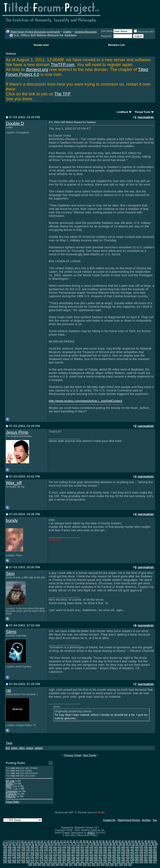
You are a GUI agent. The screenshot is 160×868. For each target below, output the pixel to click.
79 (91, 844)
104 (23, 846)
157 (110, 849)
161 (128, 849)
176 (41, 852)
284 (69, 859)
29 (84, 841)
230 (132, 854)
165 (146, 849)
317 (64, 862)
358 (121, 864)
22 (61, 841)
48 (145, 841)
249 (64, 857)
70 (62, 844)
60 (30, 844)
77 (85, 844)
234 (150, 854)
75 (78, 844)
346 (66, 864)
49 (149, 841)
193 (119, 852)
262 (123, 857)
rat (8, 690)
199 (146, 852)
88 (120, 844)
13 (32, 841)
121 (100, 846)
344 (57, 864)
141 (37, 849)
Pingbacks (11, 794)
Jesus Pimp (17, 432)
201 (155, 852)
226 (114, 854)
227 (119, 854)
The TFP (63, 94)
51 (155, 841)
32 (94, 841)
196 (132, 852)
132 (150, 846)
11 (26, 841)
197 (137, 852)
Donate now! (41, 45)
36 (106, 841)
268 (150, 857)
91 (130, 844)
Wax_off (14, 483)
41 (123, 841)
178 (50, 852)
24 (68, 841)
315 (55, 862)
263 (128, 857)
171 (19, 852)
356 (112, 864)
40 (120, 841)
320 (78, 862)
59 (26, 844)
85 (111, 844)
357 (116, 864)
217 (73, 854)
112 (60, 846)
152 (87, 849)
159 (119, 849)
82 (101, 844)
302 (150, 859)
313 (46, 862)
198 (141, 852)
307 (19, 862)
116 (78, 846)
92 (134, 844)
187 (91, 852)
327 (110, 862)
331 (128, 862)
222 (96, 854)
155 (100, 849)
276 (32, 859)
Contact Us (109, 820)
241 (28, 857)
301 (146, 859)
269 (155, 857)
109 (46, 846)
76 (82, 844)
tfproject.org (37, 70)
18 (48, 841)
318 (69, 862)
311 (37, 862)
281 (55, 859)
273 (19, 859)
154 (96, 849)
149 (73, 849)
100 (5, 846)
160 (123, 849)
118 (87, 846)
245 (46, 857)
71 (65, 844)
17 (45, 841)
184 (78, 852)
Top (155, 820)
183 (73, 852)
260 (114, 857)
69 (59, 844)
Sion (10, 574)
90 (127, 844)
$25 (8, 748)
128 (132, 846)
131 (146, 846)
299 (137, 859)
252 (78, 857)
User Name (107, 31)
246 (50, 857)
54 (10, 844)
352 (94, 864)
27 (77, 841)
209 (37, 854)
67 (52, 844)
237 (10, 857)
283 (64, 859)
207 (28, 854)
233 (146, 854)
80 (95, 844)
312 (41, 862)
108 (41, 846)
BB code (10, 781)
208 (32, 854)
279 (46, 859)
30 (87, 841)
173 (28, 852)
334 (141, 862)
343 (53, 864)
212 (50, 854)
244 (41, 857)
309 (28, 862)
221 (91, 854)
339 (35, 864)
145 (55, 849)
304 (5, 862)
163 (137, 849)
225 (110, 854)
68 (56, 844)
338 (30, 864)
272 (14, 859)
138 (23, 849)
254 (87, 857)
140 (32, 849)
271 (10, 859)
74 (75, 844)
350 (85, 864)
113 (64, 846)
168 (5, 852)
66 (49, 844)
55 (13, 844)
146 (60, 849)
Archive (146, 820)
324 (96, 862)
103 (19, 846)
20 (55, 841)
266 (141, 857)
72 (69, 844)
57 (20, 844)
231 (137, 854)
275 (28, 859)
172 (23, 852)
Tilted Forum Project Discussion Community (35, 32)
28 (81, 841)
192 (114, 852)
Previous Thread (73, 755)
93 (137, 844)
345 (62, 864)
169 (10, 852)
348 (75, 864)
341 (44, 864)
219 (82, 854)
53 (7, 844)
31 (90, 841)
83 (104, 844)
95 (143, 844)
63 (40, 844)
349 (80, 864)
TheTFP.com (63, 65)
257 (100, 857)
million (14, 748)
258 (105, 857)
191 (110, 852)
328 (114, 862)
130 (141, 846)
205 (19, 854)
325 (100, 862)
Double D (15, 123)
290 (96, 859)
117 (82, 846)
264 (132, 857)
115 (73, 846)
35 (103, 841)
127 (128, 846)
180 (60, 852)
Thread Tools (143, 112)
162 (132, 849)
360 (130, 864)
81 (98, 844)
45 (136, 841)
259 (110, 857)
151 (82, 849)
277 (37, 859)
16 (42, 841)
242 (32, 857)
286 (78, 859)
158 (114, 849)
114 (69, 846)
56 (17, 844)
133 (155, 846)
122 (105, 846)
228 (123, 854)
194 (123, 852)
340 (39, 864)
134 (5, 849)
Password (106, 36)
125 (119, 846)
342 (48, 864)
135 (10, 849)
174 (32, 852)
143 (46, 849)
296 (123, 859)
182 (69, 852)
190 (105, 852)
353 (98, 864)
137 (19, 849)
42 (126, 841)
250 (69, 857)
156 (105, 849)
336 (150, 862)
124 (114, 846)
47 (142, 841)
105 (28, 846)
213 (55, 854)
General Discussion (86, 32)
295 (119, 859)
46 (139, 841)
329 (119, 862)
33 (97, 841)
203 (10, 854)
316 (60, 862)
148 (69, 849)
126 (123, 846)
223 (100, 854)
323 (91, 862)
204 (14, 854)
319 (73, 862)
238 (14, 857)
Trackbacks (12, 791)
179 (55, 852)
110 (50, 846)
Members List (117, 45)
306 (14, 862)
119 (91, 846)
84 (108, 844)
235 (155, 854)
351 (89, 864)
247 (55, 857)
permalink (146, 117)
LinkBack (123, 112)
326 (105, 862)
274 (23, 859)
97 (150, 844)
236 (5, 857)
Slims (11, 632)
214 (60, 854)
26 (74, 841)
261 (119, 857)
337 (155, 862)
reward (30, 748)
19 (51, 841)
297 (128, 859)
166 (150, 849)
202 (5, 854)
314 (50, 862)
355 (107, 864)
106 (32, 846)
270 (5, 859)
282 (60, 859)
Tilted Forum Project (129, 820)
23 (64, 841)
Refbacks (11, 796)
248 (60, 857)
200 (150, 852)
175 (37, 852)
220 (87, 854)
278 (41, 859)
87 (117, 844)
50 (152, 841)
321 (82, 862)
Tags (9, 743)
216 (69, 854)
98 (153, 844)
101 (10, 846)
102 (14, 846)
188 (96, 852)
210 (41, 854)
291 (100, 859)
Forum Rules (12, 802)
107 (37, 846)
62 (36, 844)
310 (32, 862)
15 (38, 841)
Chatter (67, 32)
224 (105, 854)
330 (123, 862)
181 (64, 852)
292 (105, 859)
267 (146, 857)
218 (78, 854)
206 (23, 854)
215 (64, 854)
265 (137, 857)
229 (128, 854)
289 (91, 859)
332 (132, 862)
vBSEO (91, 833)
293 (110, 859)
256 (96, 857)
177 (46, 852)
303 (155, 859)
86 (114, 844)
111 (55, 846)
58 (23, 844)
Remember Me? (144, 32)
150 (78, 849)
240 (23, 857)
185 (82, 852)
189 (100, 852)
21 (58, 841)
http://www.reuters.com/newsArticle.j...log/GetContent (85, 401)
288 (87, 859)
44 (133, 841)
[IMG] (9, 786)
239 (19, 857)
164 (141, 849)
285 (73, 859)
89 (124, 844)
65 (46, 844)
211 (46, 854)
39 (116, 841)
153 (91, 849)
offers (22, 748)
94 (140, 844)
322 (87, 862)
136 (14, 849)
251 (73, 857)
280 (50, 859)
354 (103, 864)
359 (125, 864)
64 (43, 844)
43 (129, 841)
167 (155, 849)
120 (96, 846)
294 (114, 859)
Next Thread (89, 755)
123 (110, 846)
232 (141, 854)
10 (22, 841)
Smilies (10, 784)
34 (100, 841)
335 (146, 862)
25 (71, 841)
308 (23, 862)
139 (28, 849)
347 (71, 864)
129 (137, 846)
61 (33, 844)
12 (29, 841)
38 (113, 841)
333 (137, 862)
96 (147, 844)
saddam (39, 748)
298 (132, 859)
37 (110, 841)
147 (64, 849)
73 (72, 844)
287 (82, 859)
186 (87, 852)
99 (156, 844)
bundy (12, 520)
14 (35, 841)
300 (141, 859)
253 (82, 857)
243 (37, 857)
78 (88, 844)
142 (41, 849)
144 (50, 849)
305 (10, 862)
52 (4, 844)
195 (128, 852)
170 (14, 852)
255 (91, 857)
